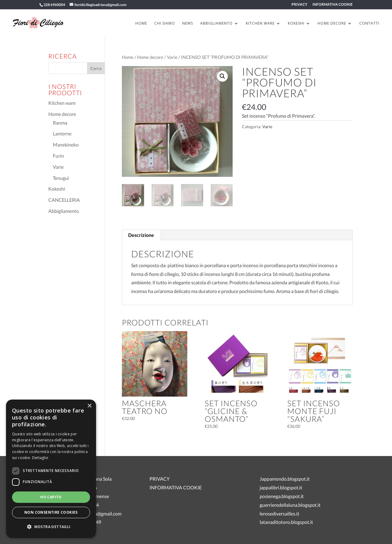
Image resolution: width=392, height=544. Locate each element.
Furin (58, 156)
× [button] (89, 406)
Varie (172, 57)
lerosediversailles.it (279, 514)
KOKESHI (296, 24)
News (188, 24)
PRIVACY (299, 5)
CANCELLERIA (64, 200)
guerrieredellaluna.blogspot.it (290, 505)
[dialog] (51, 469)
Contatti (369, 24)
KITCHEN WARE (260, 24)
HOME (141, 24)
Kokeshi (57, 189)
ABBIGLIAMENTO (216, 24)
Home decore (150, 57)
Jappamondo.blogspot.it (285, 479)
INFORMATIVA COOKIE (333, 5)
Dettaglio (40, 458)
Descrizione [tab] (141, 235)
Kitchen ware (62, 103)
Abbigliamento (64, 211)
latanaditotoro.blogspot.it (286, 522)
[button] (222, 76)
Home (128, 57)
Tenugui (61, 178)
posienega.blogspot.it (282, 496)
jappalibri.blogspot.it (281, 487)
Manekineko (66, 145)
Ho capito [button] (51, 497)
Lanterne (62, 133)
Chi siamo (165, 24)
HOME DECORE (332, 24)
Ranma (60, 123)
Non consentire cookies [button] (51, 512)
